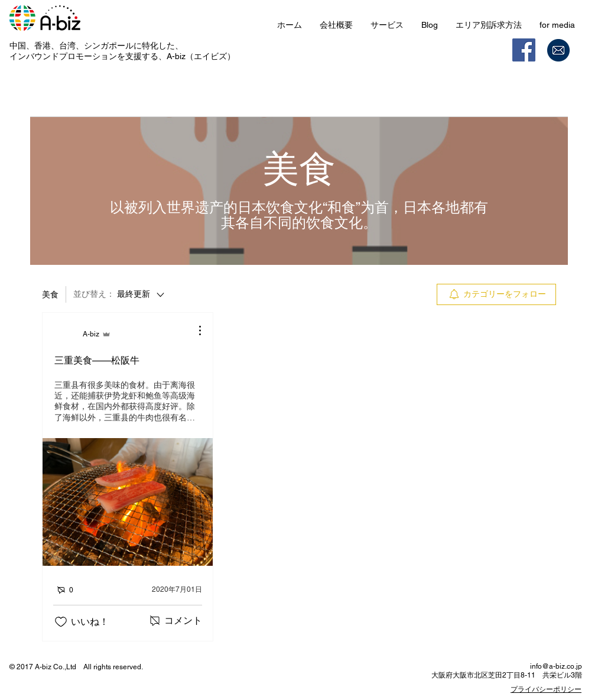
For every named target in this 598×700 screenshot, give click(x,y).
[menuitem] (496, 294)
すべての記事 (132, 98)
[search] (496, 99)
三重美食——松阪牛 (97, 360)
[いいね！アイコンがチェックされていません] (61, 622)
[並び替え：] (120, 294)
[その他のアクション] (194, 330)
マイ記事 (193, 98)
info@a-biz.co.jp (556, 666)
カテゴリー (66, 98)
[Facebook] (524, 50)
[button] (387, 25)
